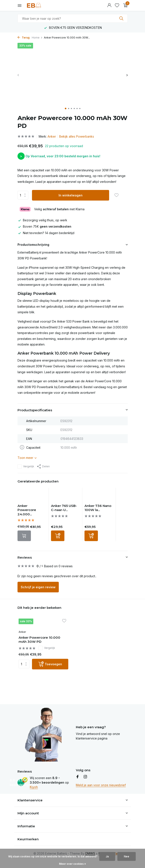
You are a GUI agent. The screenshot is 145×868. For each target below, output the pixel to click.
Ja (107, 856)
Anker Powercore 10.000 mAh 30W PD (39, 640)
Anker (52, 136)
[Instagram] (85, 777)
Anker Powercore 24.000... (27, 510)
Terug (24, 38)
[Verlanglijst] (117, 5)
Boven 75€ (44, 226)
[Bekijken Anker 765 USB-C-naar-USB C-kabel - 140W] (65, 496)
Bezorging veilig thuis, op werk (42, 220)
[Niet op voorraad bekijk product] (24, 536)
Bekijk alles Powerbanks (77, 136)
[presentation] (18, 75)
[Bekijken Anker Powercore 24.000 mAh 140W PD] (32, 496)
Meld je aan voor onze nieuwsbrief (101, 785)
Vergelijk (26, 466)
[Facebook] (78, 777)
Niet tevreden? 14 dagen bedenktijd (46, 233)
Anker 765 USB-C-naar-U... (64, 508)
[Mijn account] (109, 5)
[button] (66, 108)
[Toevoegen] (58, 536)
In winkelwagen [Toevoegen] (71, 195)
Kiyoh (34, 787)
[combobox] (73, 18)
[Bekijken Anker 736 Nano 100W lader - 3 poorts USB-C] (99, 496)
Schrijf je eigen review (38, 587)
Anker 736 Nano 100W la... (98, 508)
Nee (127, 856)
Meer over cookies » (72, 864)
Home (37, 38)
